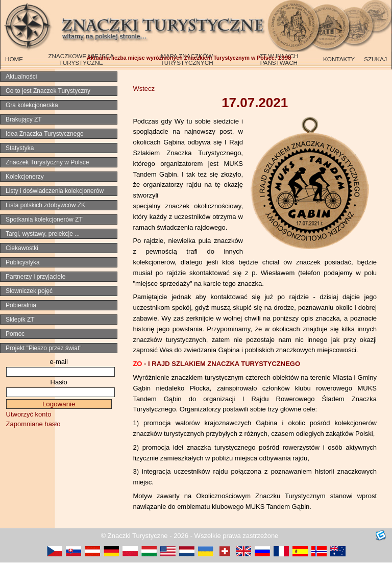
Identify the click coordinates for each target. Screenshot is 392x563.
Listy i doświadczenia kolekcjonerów (55, 191)
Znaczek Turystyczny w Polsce (47, 162)
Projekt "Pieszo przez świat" (44, 348)
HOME (14, 59)
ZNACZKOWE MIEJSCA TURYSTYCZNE (81, 59)
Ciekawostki (22, 248)
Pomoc (15, 334)
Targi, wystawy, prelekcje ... (43, 234)
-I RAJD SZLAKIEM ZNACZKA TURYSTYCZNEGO (216, 364)
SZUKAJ (375, 59)
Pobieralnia (21, 305)
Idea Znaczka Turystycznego (45, 134)
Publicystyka (23, 262)
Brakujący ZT (24, 119)
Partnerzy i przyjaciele (35, 277)
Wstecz (144, 89)
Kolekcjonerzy (25, 177)
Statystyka (20, 148)
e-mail (58, 362)
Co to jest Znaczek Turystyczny (48, 91)
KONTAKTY (339, 59)
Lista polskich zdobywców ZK (45, 205)
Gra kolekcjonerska (32, 105)
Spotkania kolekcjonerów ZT (44, 219)
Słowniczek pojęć (29, 291)
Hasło (59, 382)
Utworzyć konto (29, 414)
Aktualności (21, 77)
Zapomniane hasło (33, 424)
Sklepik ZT (20, 320)
